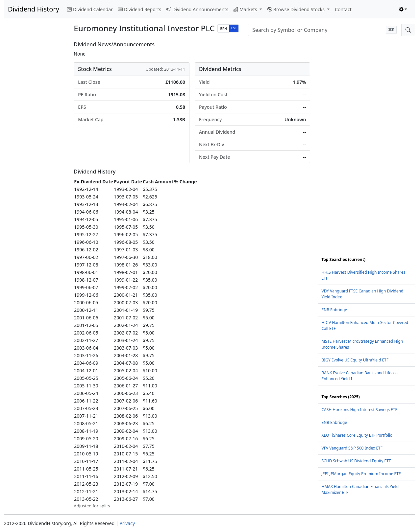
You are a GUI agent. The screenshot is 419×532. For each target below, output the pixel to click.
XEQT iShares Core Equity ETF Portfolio (357, 435)
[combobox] (325, 30)
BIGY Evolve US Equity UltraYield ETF (355, 360)
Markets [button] (246, 9)
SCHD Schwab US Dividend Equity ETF (356, 461)
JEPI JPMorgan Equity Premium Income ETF (361, 474)
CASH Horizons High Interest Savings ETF (359, 410)
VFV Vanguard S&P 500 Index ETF (352, 448)
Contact (343, 9)
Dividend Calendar (90, 9)
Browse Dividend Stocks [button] (297, 9)
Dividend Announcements (197, 9)
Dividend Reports (140, 9)
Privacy (127, 523)
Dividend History (34, 9)
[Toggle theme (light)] (403, 9)
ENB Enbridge (334, 310)
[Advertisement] (35, 140)
